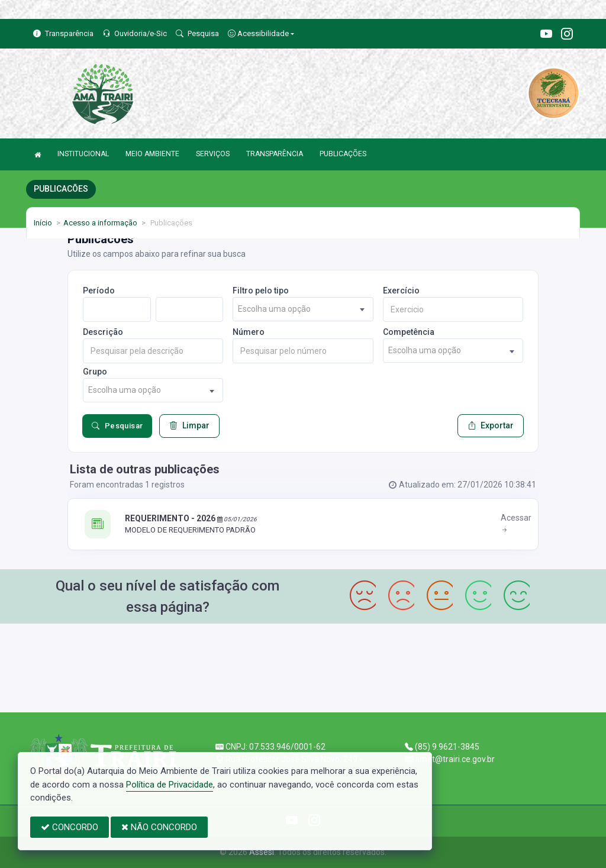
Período (99, 291)
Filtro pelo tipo (261, 291)
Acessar (516, 524)
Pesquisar (117, 426)
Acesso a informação (100, 223)
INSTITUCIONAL (83, 154)
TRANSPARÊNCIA (275, 154)
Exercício (401, 291)
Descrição (103, 332)
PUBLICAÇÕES (343, 154)
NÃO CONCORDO (159, 827)
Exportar (491, 426)
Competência (409, 332)
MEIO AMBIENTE (152, 154)
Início (43, 223)
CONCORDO (70, 827)
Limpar (189, 426)
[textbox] (303, 309)
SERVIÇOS (213, 154)
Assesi (262, 852)
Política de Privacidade (170, 785)
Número (249, 332)
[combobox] (303, 309)
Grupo (95, 372)
